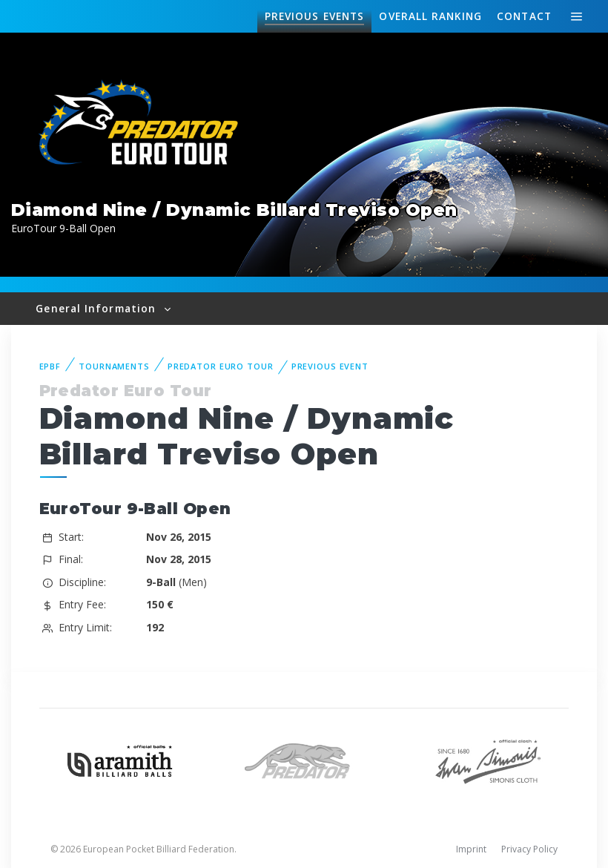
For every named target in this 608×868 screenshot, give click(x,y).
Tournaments (114, 366)
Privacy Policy (529, 849)
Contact (524, 16)
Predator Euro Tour (221, 366)
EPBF (50, 366)
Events (314, 16)
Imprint (471, 849)
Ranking (430, 16)
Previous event (330, 366)
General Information (98, 308)
